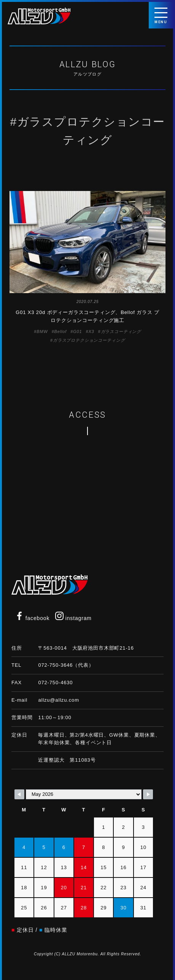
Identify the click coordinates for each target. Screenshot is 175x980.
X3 (91, 331)
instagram (73, 618)
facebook (32, 618)
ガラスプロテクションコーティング (89, 340)
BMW (42, 331)
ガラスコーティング (121, 331)
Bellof (61, 331)
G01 (77, 331)
